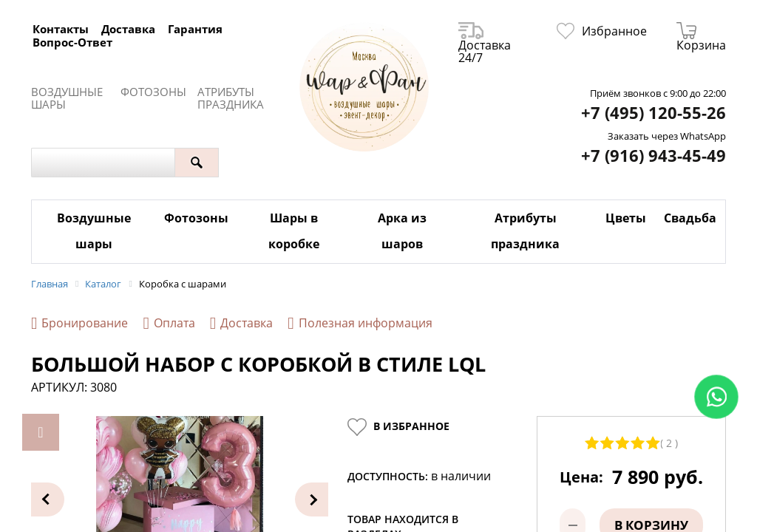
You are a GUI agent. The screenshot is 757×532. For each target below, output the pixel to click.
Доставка (128, 29)
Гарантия (195, 29)
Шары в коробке (294, 231)
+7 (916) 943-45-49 (654, 156)
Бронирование (79, 323)
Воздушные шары (67, 98)
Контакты (61, 29)
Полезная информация (360, 323)
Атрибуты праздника (231, 98)
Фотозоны (153, 92)
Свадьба (690, 218)
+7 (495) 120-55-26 (654, 113)
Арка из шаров (402, 231)
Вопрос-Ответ (72, 42)
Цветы (626, 218)
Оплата (169, 323)
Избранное (602, 31)
